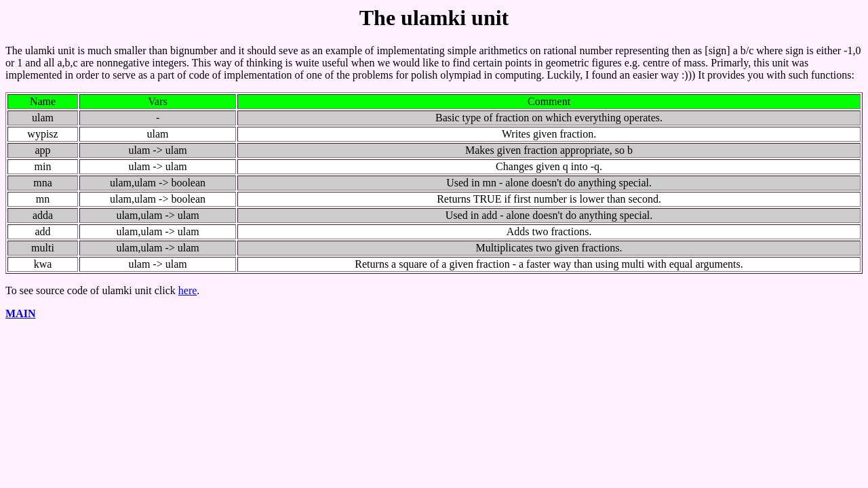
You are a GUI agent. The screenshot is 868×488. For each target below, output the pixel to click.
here (188, 290)
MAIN (20, 313)
